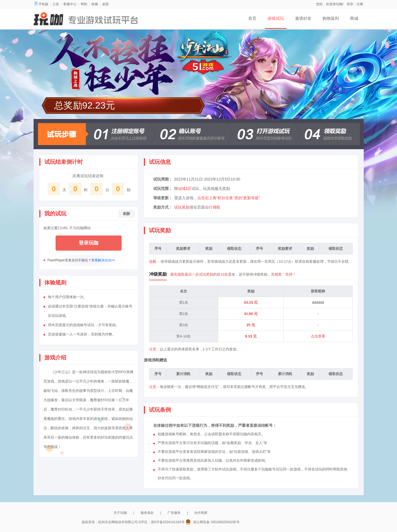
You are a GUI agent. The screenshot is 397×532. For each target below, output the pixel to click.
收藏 (95, 4)
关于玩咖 (120, 513)
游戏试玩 (276, 18)
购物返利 (331, 18)
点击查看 (318, 336)
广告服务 (174, 513)
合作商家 (201, 513)
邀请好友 (303, 18)
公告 (56, 4)
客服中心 (70, 4)
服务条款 (147, 513)
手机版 (41, 4)
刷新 (127, 214)
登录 (350, 4)
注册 (360, 4)
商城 (354, 18)
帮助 (84, 4)
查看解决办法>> (103, 260)
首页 (252, 18)
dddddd (318, 302)
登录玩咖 (89, 243)
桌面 (105, 4)
